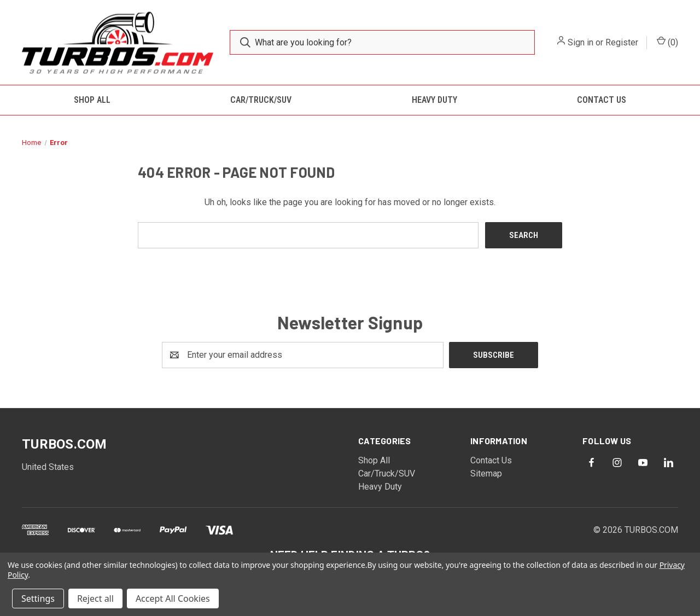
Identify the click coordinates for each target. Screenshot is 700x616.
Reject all (95, 598)
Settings (38, 598)
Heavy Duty (434, 100)
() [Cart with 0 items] (667, 42)
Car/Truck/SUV (261, 100)
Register (622, 42)
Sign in (581, 42)
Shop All (92, 100)
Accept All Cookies (173, 598)
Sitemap (486, 473)
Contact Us (602, 100)
